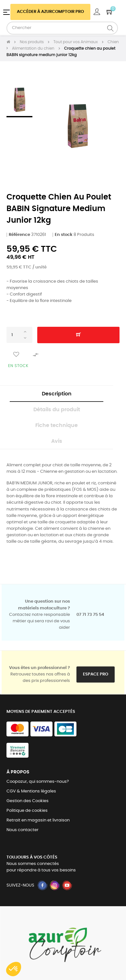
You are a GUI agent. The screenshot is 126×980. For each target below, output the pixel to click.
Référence (19, 235)
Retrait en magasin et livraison (38, 820)
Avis (57, 441)
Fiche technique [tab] (57, 425)
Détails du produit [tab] (57, 410)
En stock (64, 235)
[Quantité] (19, 335)
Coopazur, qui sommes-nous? (38, 782)
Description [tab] (57, 394)
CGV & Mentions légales (31, 791)
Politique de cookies (27, 811)
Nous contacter (23, 830)
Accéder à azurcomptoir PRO (50, 12)
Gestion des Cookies (28, 801)
